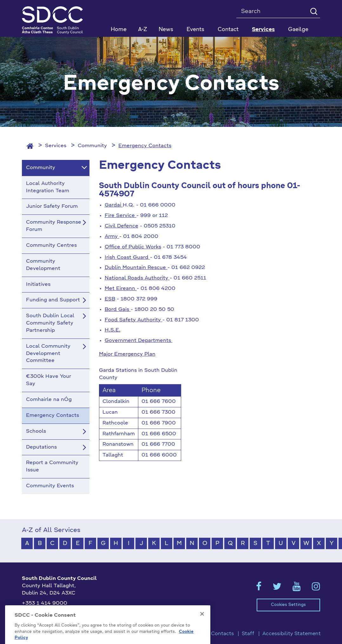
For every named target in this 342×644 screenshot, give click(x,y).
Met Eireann (121, 289)
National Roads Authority (137, 278)
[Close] (202, 631)
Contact (228, 30)
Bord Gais (118, 310)
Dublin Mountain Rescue (136, 268)
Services (56, 146)
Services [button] (263, 30)
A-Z (143, 30)
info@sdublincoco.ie (47, 614)
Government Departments (139, 341)
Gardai (114, 205)
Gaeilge (298, 30)
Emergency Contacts (145, 146)
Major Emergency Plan (127, 354)
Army (112, 237)
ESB (110, 299)
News (166, 30)
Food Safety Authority (134, 320)
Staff (248, 634)
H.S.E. (113, 330)
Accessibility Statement (292, 634)
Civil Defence (122, 226)
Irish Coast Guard (127, 258)
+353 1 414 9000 (45, 603)
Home (119, 30)
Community (92, 146)
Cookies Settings (288, 605)
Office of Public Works (133, 247)
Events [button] (195, 30)
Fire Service (121, 216)
